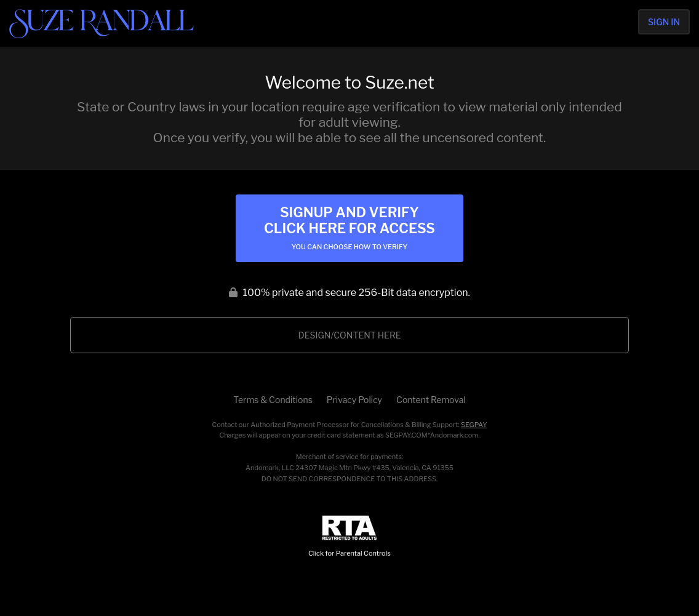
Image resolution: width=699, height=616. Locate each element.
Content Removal (431, 400)
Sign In (664, 22)
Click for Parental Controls (349, 536)
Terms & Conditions (273, 400)
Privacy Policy (354, 400)
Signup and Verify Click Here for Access (349, 228)
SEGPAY (474, 425)
